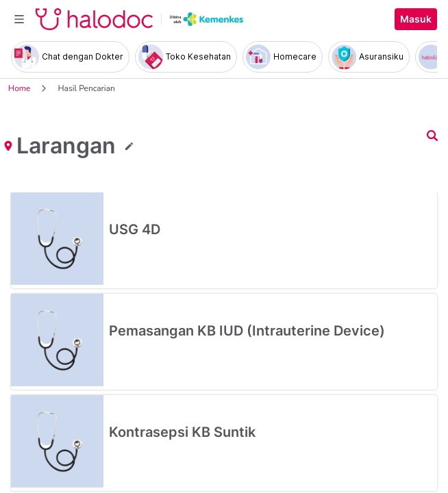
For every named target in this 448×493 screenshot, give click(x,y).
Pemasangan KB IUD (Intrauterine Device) (247, 331)
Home (19, 88)
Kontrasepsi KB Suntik (182, 432)
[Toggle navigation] (19, 19)
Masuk (416, 19)
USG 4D (135, 229)
